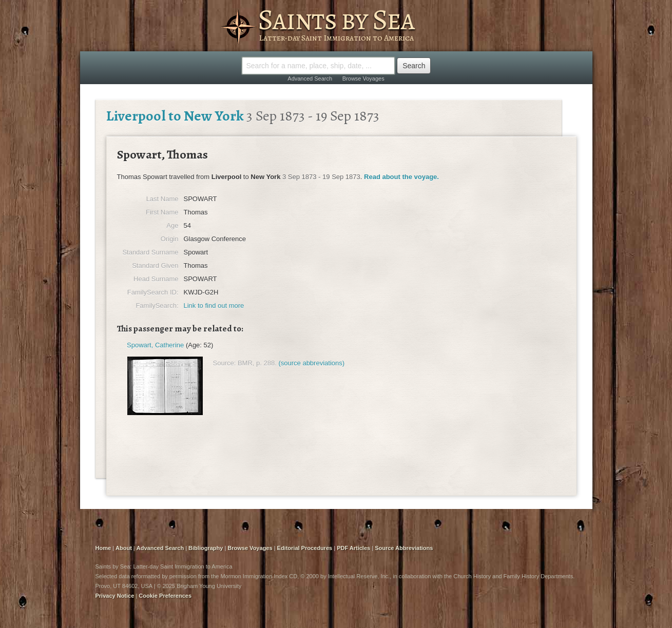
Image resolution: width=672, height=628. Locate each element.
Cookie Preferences (165, 596)
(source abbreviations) (311, 363)
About (124, 548)
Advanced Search (310, 78)
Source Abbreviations (404, 548)
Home (103, 548)
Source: (225, 363)
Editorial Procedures (305, 548)
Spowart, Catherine (155, 345)
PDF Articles (353, 548)
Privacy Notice (115, 596)
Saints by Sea (336, 19)
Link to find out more (214, 306)
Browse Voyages (363, 78)
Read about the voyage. (401, 177)
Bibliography (206, 548)
